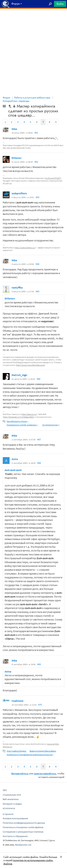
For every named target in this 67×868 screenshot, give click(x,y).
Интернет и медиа (12, 804)
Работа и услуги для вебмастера (32, 98)
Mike (14, 129)
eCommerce (9, 808)
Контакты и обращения (15, 836)
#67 (39, 439)
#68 (39, 463)
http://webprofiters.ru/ (25, 248)
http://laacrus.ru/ (29, 414)
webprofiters (19, 193)
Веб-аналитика (11, 799)
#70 (40, 705)
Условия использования (15, 818)
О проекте (8, 814)
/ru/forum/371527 (53, 178)
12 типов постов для (51, 425)
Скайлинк (18, 701)
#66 (39, 379)
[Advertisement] (33, 17)
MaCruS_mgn (19, 375)
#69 (39, 664)
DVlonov (17, 158)
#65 (38, 291)
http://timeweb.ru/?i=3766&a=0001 (19, 417)
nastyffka (17, 287)
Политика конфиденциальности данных (24, 823)
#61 (36, 133)
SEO (5, 790)
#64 (38, 264)
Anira (15, 459)
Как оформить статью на (18, 421)
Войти (60, 4)
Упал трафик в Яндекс (16, 751)
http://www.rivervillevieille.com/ (30, 365)
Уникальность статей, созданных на (23, 425)
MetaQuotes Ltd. (23, 845)
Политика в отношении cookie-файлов (23, 827)
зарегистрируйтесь (45, 773)
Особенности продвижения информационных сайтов (31, 755)
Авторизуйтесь (20, 773)
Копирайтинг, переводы (16, 101)
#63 (38, 197)
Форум (6, 98)
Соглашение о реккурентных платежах (23, 832)
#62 (36, 162)
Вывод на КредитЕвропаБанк (43, 751)
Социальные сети (12, 795)
